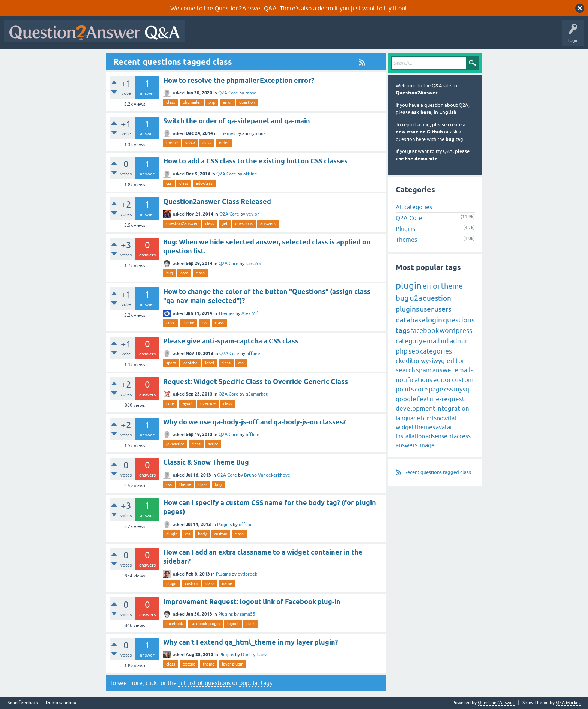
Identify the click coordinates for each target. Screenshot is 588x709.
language (408, 418)
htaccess (459, 436)
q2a (416, 298)
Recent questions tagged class (438, 472)
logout (233, 624)
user (427, 309)
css (169, 183)
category (409, 341)
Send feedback (23, 703)
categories (436, 351)
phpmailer (192, 102)
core (184, 273)
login (434, 320)
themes (425, 427)
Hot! (258, 37)
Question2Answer (416, 93)
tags (403, 330)
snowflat (445, 418)
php (212, 102)
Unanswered (287, 37)
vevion (253, 214)
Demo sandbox (61, 703)
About (420, 37)
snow (190, 143)
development (415, 408)
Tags (315, 37)
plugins (407, 309)
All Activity (202, 37)
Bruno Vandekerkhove (267, 475)
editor (442, 380)
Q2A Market (568, 703)
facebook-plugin (205, 624)
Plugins (224, 525)
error (227, 102)
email (431, 341)
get (225, 223)
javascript (175, 444)
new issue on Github (419, 132)
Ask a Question (370, 37)
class (171, 102)
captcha (190, 363)
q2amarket (257, 394)
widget (405, 427)
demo (325, 8)
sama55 (253, 264)
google (406, 399)
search (405, 370)
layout (187, 403)
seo (414, 351)
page (436, 389)
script (213, 444)
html (427, 418)
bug (169, 273)
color (171, 323)
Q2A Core (228, 93)
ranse (251, 93)
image (426, 445)
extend (189, 664)
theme (172, 143)
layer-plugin (233, 664)
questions (244, 223)
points (405, 389)
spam (171, 363)
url (445, 341)
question (247, 102)
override (208, 403)
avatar (444, 427)
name (227, 583)
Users (339, 37)
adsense (436, 436)
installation (410, 436)
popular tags (256, 683)
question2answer (182, 223)
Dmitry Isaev (254, 655)
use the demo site (417, 159)
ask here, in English (434, 112)
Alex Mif (250, 313)
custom (221, 534)
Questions (232, 37)
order (224, 143)
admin (459, 341)
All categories (414, 207)
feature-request (441, 399)
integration (453, 408)
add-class (204, 183)
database (410, 320)
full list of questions (204, 683)
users (443, 309)
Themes (227, 133)
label (210, 363)
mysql (462, 389)
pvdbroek (247, 574)
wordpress (456, 331)
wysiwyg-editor (443, 361)
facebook (175, 624)
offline (250, 174)
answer (443, 370)
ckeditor (408, 361)
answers (268, 223)
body (202, 534)
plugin (172, 534)
